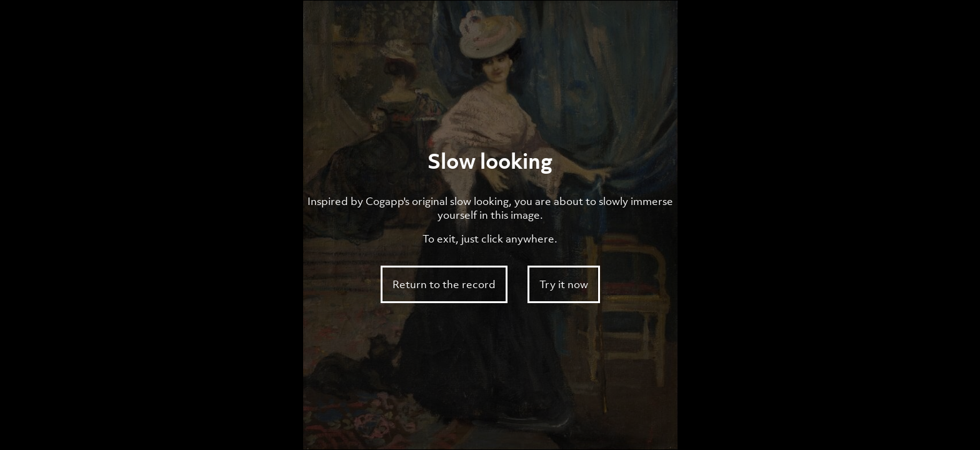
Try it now (564, 284)
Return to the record (444, 284)
